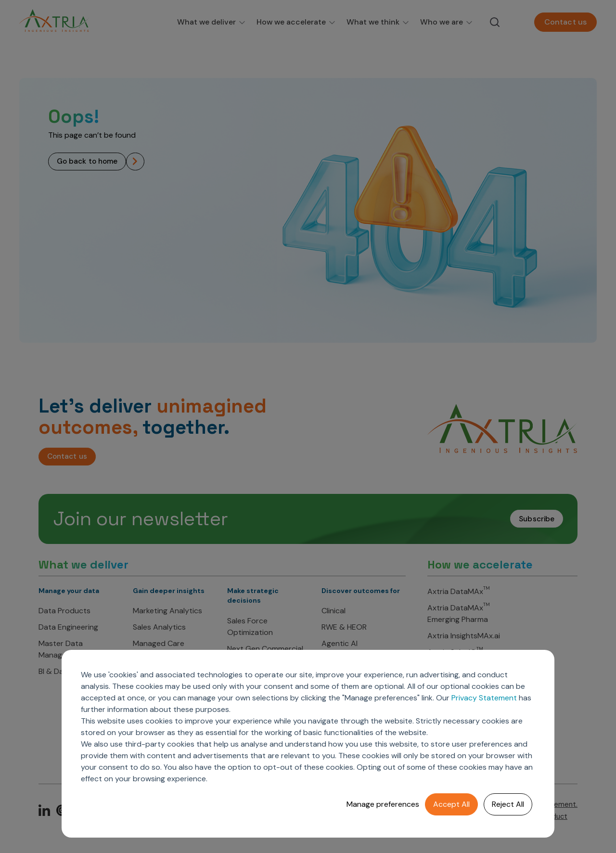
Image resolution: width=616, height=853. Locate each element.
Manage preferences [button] (383, 804)
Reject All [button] (508, 804)
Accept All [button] (451, 804)
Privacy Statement (484, 698)
